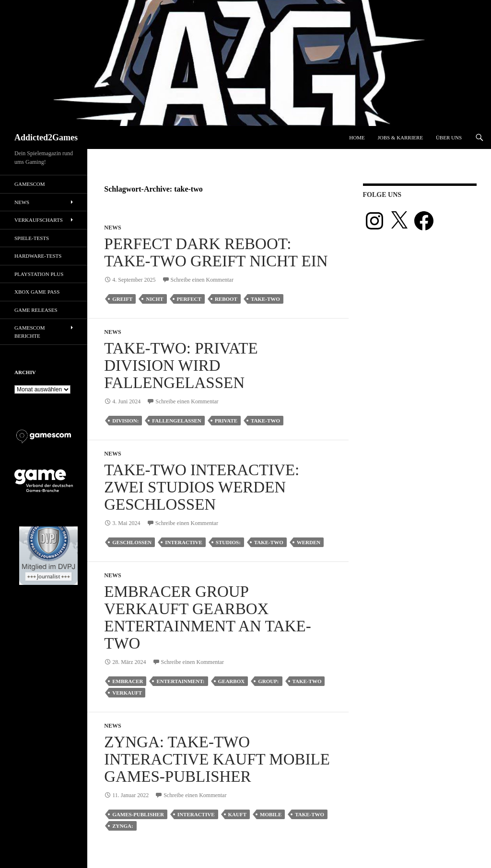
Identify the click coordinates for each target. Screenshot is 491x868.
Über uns (449, 137)
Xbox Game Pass (37, 292)
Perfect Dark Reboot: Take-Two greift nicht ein (216, 252)
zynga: (123, 826)
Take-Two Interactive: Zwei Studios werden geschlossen (202, 487)
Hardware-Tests (38, 256)
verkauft (127, 693)
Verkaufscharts (39, 220)
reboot (226, 299)
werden (309, 542)
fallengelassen (177, 421)
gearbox (232, 681)
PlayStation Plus (39, 274)
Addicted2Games (46, 137)
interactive (184, 542)
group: (268, 681)
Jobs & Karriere (400, 137)
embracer (128, 681)
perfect (189, 299)
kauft (238, 814)
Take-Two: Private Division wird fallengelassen (181, 365)
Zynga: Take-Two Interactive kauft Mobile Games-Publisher (217, 759)
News (112, 228)
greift (122, 299)
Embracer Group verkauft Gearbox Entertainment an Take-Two (207, 617)
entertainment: (180, 681)
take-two (265, 299)
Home (357, 137)
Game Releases (36, 310)
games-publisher (138, 814)
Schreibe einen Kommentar (202, 280)
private (226, 421)
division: (125, 421)
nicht (154, 299)
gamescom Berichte (30, 332)
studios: (228, 542)
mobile (271, 814)
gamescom (30, 184)
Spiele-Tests (32, 238)
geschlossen (132, 542)
